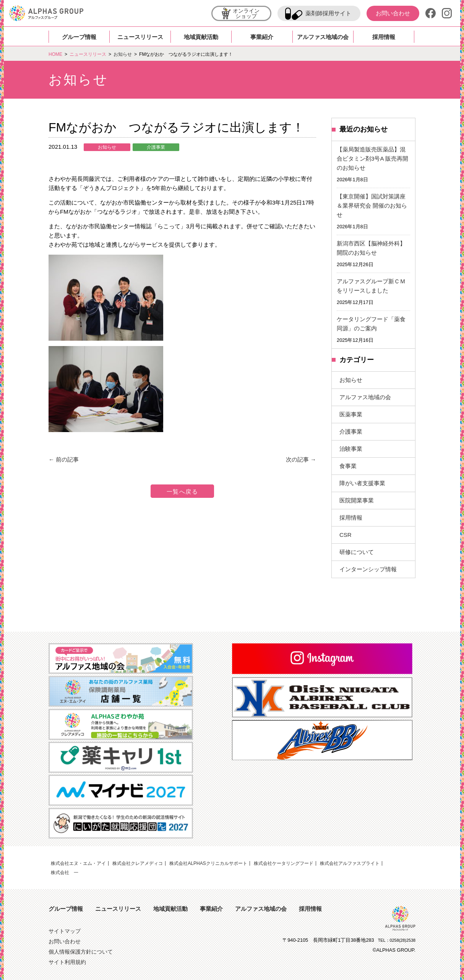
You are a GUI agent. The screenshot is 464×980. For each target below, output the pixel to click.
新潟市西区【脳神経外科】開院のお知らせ (371, 248)
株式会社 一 (65, 873)
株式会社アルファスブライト (350, 863)
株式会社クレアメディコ (138, 863)
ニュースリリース (140, 37)
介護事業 (156, 147)
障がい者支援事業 (362, 483)
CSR (346, 535)
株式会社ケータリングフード (284, 863)
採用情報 (384, 37)
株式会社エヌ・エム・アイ (78, 863)
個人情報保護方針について (81, 952)
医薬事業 (351, 414)
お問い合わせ (393, 13)
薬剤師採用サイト (318, 14)
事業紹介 (262, 37)
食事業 (348, 466)
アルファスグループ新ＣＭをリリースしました (371, 286)
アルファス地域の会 (323, 37)
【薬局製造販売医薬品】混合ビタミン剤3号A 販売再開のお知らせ (372, 158)
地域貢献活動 (201, 37)
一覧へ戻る (183, 492)
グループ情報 (79, 37)
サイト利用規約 (67, 962)
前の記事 (64, 459)
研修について (357, 552)
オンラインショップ (240, 14)
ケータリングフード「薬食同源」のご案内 (371, 324)
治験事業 (351, 449)
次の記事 (301, 459)
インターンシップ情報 (368, 569)
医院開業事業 (357, 500)
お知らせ (107, 147)
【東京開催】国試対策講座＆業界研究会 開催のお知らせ (372, 206)
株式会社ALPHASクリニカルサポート (208, 863)
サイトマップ (65, 931)
